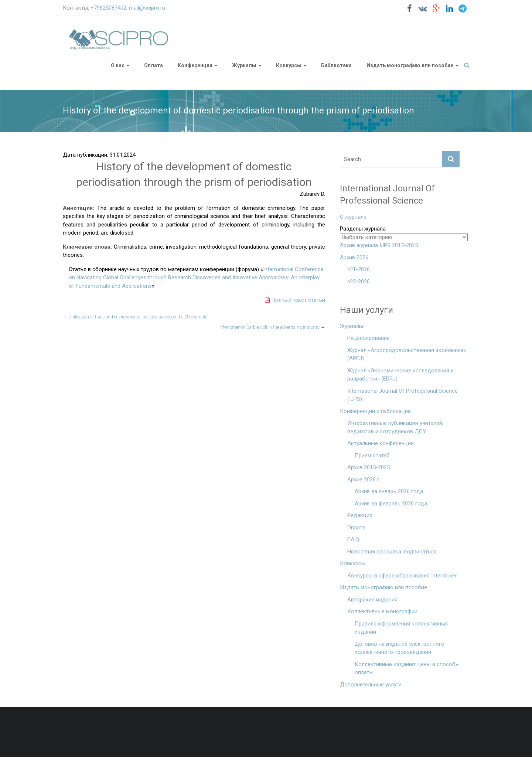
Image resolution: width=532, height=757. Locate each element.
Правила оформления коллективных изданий (401, 628)
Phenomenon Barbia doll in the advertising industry (273, 327)
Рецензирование (369, 338)
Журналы (244, 65)
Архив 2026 (354, 258)
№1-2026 (359, 269)
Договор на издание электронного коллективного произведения (400, 648)
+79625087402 (108, 8)
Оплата (154, 65)
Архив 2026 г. (364, 480)
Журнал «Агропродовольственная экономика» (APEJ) (407, 354)
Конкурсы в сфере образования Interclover (402, 576)
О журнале (353, 217)
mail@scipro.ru (147, 8)
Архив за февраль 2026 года (391, 504)
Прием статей (372, 456)
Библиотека (336, 65)
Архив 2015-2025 (369, 467)
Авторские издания (372, 600)
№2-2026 (359, 282)
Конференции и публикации (375, 411)
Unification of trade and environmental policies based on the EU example (135, 317)
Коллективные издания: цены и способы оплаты (407, 669)
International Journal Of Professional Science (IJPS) (403, 395)
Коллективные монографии (382, 611)
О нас (118, 65)
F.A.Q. (354, 539)
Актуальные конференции (381, 443)
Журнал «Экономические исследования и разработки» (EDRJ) (400, 375)
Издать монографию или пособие (410, 65)
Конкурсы (289, 65)
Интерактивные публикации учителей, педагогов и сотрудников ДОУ (395, 427)
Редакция (360, 515)
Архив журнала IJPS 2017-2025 (379, 245)
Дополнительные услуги (371, 685)
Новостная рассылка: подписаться (392, 552)
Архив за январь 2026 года (389, 491)
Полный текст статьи (295, 300)
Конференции (195, 65)
